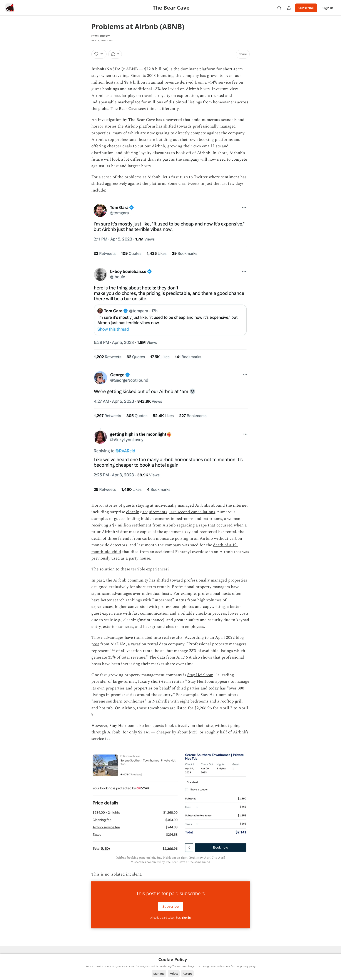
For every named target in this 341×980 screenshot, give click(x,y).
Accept (187, 973)
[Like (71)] (99, 54)
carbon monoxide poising (165, 539)
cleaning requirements (147, 512)
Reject (174, 973)
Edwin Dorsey (100, 36)
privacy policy (248, 966)
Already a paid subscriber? (170, 918)
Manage (159, 973)
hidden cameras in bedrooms (167, 519)
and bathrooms (208, 519)
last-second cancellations (192, 512)
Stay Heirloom (200, 675)
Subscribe (306, 8)
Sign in (328, 8)
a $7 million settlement (130, 525)
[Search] (279, 8)
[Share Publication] (289, 8)
